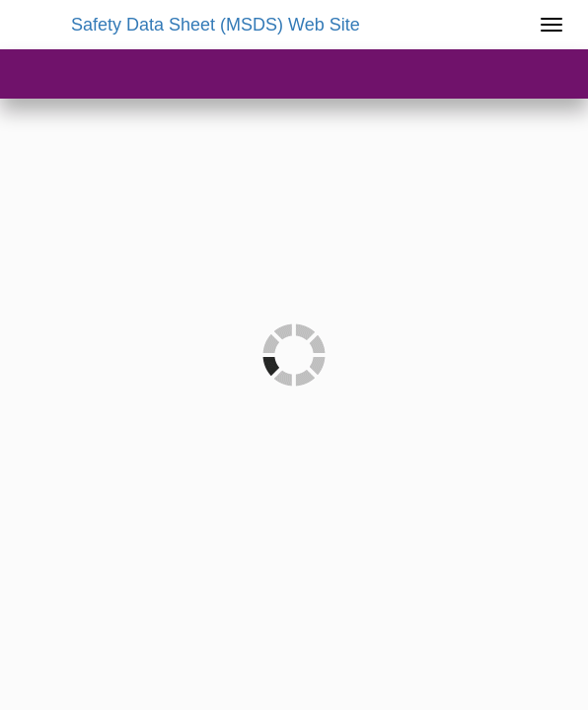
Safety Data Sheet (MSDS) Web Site (216, 25)
